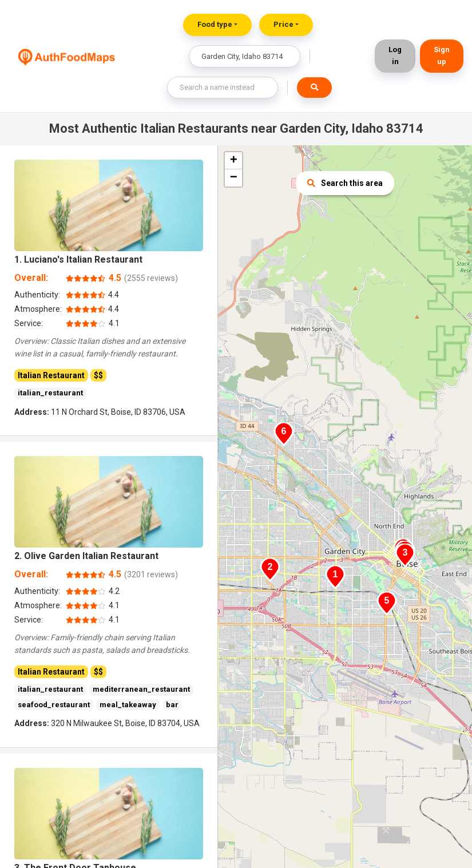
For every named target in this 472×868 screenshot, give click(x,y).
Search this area (345, 183)
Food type (215, 24)
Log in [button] (395, 56)
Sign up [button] (442, 56)
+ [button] (234, 161)
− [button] (234, 178)
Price (283, 24)
